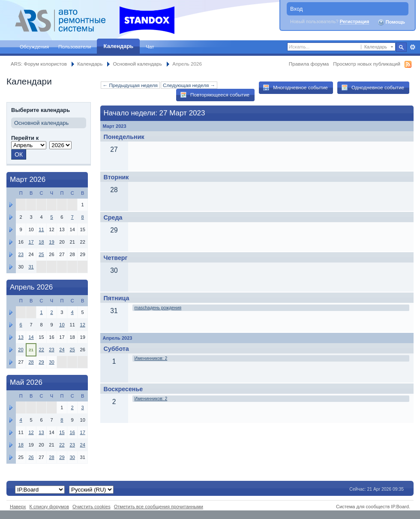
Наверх (18, 507)
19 (51, 242)
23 (21, 254)
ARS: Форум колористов (39, 64)
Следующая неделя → (189, 85)
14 (31, 337)
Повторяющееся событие (215, 95)
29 (41, 362)
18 (41, 242)
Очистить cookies (91, 507)
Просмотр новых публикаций (367, 64)
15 (62, 432)
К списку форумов (49, 507)
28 (31, 362)
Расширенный (412, 47)
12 (83, 325)
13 (21, 337)
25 (41, 254)
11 (41, 229)
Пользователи (75, 47)
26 (31, 457)
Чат (150, 47)
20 (21, 350)
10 (62, 325)
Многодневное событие (295, 88)
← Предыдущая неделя (130, 85)
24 (62, 350)
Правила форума (309, 64)
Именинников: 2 (151, 358)
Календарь (119, 46)
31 (31, 267)
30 (51, 362)
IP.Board (400, 507)
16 (72, 432)
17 (31, 242)
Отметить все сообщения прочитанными (159, 507)
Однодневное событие (373, 88)
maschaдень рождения (158, 308)
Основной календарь (138, 64)
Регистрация (355, 21)
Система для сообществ (363, 507)
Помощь (391, 22)
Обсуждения (34, 47)
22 (42, 350)
